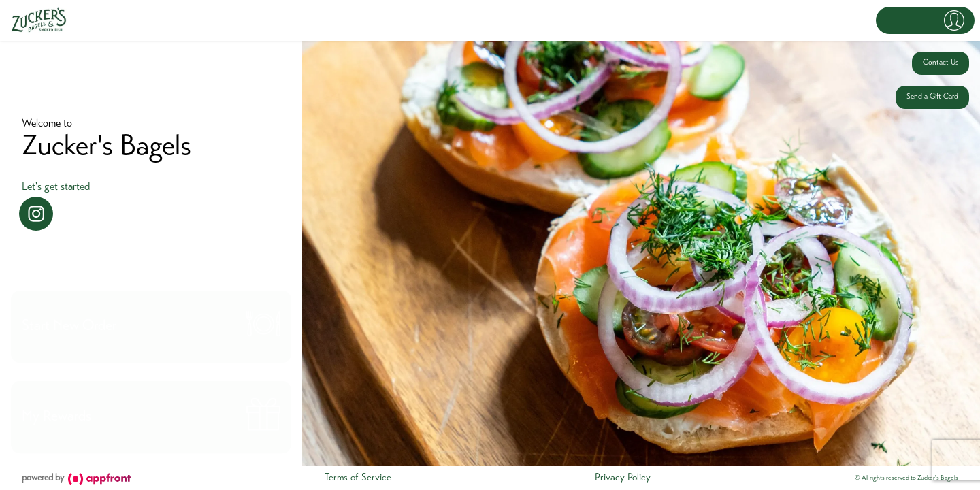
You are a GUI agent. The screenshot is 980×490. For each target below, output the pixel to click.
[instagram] (36, 214)
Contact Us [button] (941, 63)
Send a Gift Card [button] (932, 97)
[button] (925, 20)
